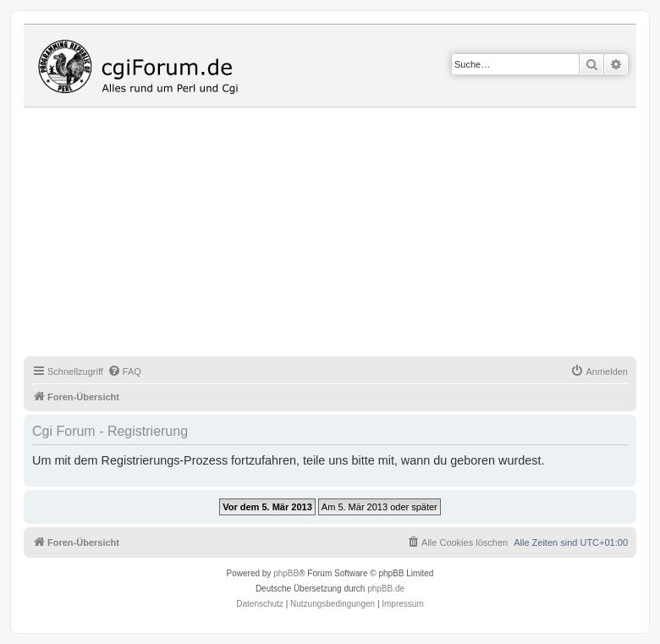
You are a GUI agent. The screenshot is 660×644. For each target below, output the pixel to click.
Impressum (402, 604)
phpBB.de (386, 589)
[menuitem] (124, 372)
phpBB (286, 573)
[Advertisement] (342, 234)
